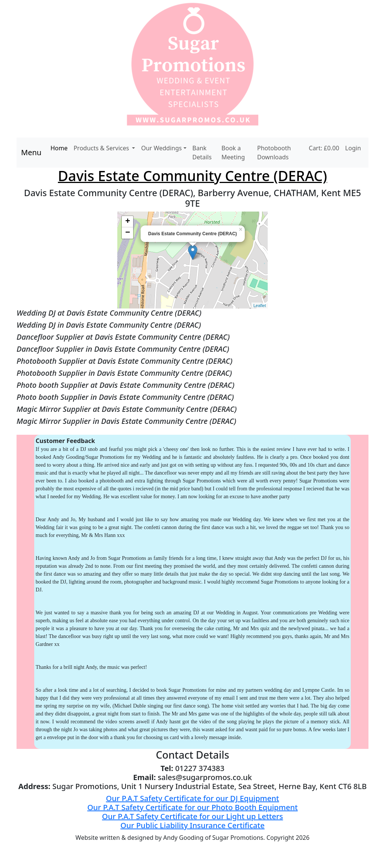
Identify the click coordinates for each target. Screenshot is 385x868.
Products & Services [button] (102, 148)
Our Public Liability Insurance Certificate (192, 825)
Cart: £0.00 (324, 148)
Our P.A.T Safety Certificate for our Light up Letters (192, 816)
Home (59, 148)
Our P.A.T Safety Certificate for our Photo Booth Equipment (192, 807)
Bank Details (202, 153)
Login (353, 148)
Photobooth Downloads (274, 153)
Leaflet (260, 305)
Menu (31, 152)
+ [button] (128, 222)
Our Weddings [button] (161, 148)
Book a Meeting (233, 153)
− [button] (128, 233)
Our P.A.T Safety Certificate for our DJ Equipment (192, 798)
